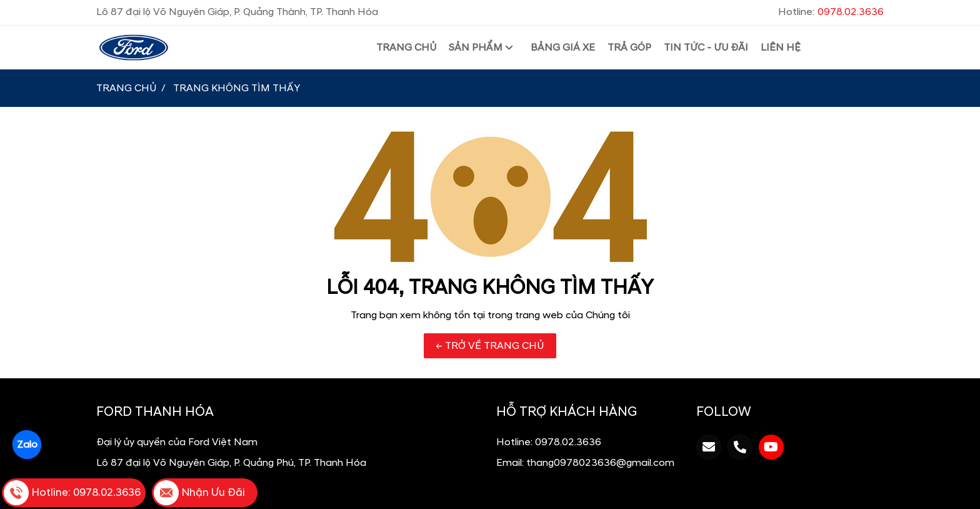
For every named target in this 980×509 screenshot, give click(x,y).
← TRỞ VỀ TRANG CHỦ (490, 346)
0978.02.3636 (568, 442)
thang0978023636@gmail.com (600, 463)
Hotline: (831, 12)
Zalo (27, 445)
